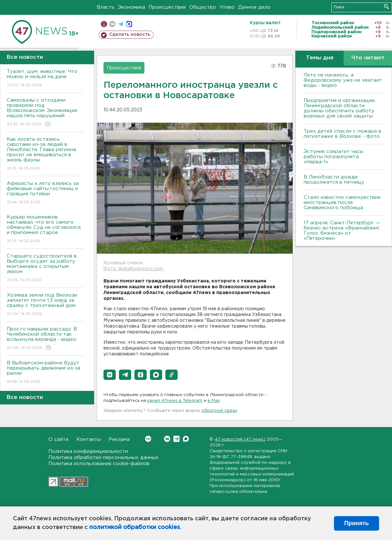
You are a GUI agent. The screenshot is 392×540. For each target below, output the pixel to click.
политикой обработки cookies (135, 527)
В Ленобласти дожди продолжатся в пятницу (334, 180)
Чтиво (227, 7)
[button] (110, 375)
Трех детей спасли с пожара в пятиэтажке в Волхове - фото (343, 134)
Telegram (176, 439)
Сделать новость (130, 35)
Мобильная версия (104, 24)
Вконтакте (148, 439)
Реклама (119, 439)
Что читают (368, 58)
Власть (106, 7)
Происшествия (167, 7)
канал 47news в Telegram (175, 401)
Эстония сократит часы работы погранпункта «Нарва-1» (333, 157)
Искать (386, 7)
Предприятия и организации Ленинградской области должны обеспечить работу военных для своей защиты (339, 108)
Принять (357, 523)
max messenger (129, 24)
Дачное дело (254, 7)
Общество (203, 7)
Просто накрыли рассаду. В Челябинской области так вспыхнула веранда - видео (45, 339)
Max (186, 439)
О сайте (59, 439)
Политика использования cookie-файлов (99, 464)
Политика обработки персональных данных (103, 458)
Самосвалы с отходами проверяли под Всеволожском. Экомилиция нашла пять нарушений (45, 112)
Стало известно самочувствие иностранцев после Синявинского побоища (342, 203)
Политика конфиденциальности (88, 451)
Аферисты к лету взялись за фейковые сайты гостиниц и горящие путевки (45, 193)
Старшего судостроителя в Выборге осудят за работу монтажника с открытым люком (45, 268)
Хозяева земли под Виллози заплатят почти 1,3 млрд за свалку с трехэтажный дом (45, 305)
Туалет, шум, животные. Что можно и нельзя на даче (45, 79)
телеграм (121, 24)
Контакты (89, 439)
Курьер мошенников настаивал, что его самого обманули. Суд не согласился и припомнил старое (45, 229)
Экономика (132, 7)
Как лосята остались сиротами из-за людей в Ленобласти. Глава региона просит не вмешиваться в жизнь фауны (45, 154)
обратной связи (219, 411)
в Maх (214, 401)
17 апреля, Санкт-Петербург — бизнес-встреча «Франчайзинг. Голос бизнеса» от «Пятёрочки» (342, 231)
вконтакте (112, 24)
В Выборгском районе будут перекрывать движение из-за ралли (45, 373)
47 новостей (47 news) (240, 439)
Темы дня (320, 58)
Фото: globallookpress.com (133, 269)
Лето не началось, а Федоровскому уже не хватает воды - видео (343, 80)
